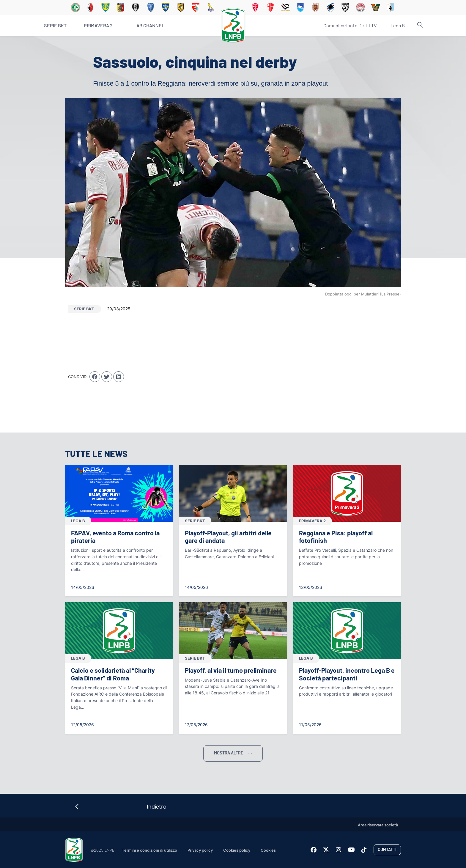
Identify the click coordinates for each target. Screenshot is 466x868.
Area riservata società (378, 825)
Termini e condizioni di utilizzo (149, 850)
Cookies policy (237, 850)
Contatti (387, 849)
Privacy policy (200, 850)
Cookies (268, 850)
